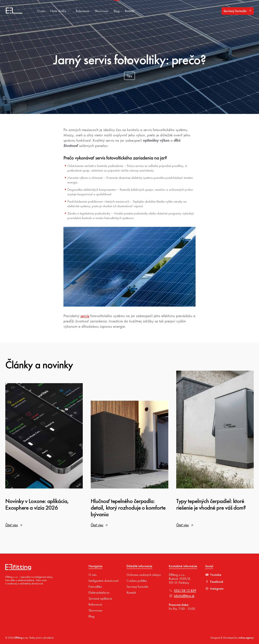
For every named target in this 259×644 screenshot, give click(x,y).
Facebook (214, 582)
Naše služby (60, 11)
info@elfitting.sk (182, 596)
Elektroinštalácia (99, 592)
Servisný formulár (238, 11)
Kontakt (129, 11)
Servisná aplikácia (100, 598)
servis (85, 316)
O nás (41, 11)
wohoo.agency (246, 638)
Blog (117, 11)
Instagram (214, 589)
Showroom (102, 11)
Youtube (213, 575)
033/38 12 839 (182, 591)
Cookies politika (137, 581)
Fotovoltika (95, 587)
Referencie (83, 11)
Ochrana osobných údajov (144, 575)
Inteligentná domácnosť (104, 581)
